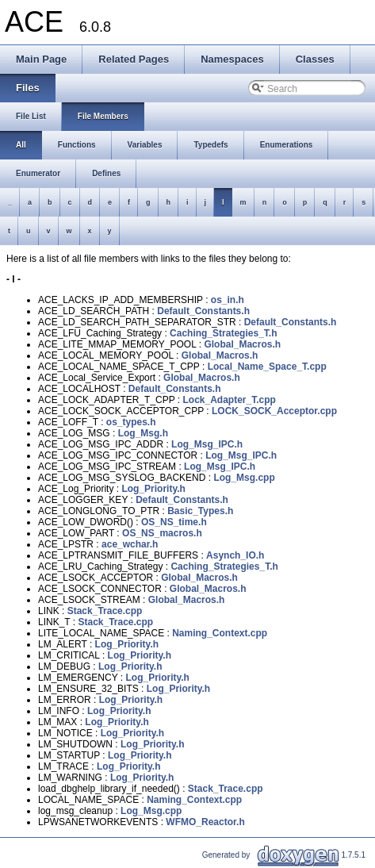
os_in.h (228, 300)
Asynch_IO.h (235, 555)
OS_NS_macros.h (162, 533)
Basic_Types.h (200, 511)
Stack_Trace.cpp (105, 611)
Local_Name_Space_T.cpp (267, 367)
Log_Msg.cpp (244, 478)
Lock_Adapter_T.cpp (230, 400)
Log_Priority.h (153, 489)
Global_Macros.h (242, 344)
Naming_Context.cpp (220, 633)
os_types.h (131, 422)
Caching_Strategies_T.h (223, 333)
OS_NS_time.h (174, 522)
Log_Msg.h (143, 433)
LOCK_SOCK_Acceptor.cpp (274, 411)
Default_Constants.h (203, 311)
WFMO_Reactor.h (205, 822)
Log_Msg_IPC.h (207, 444)
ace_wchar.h (130, 544)
